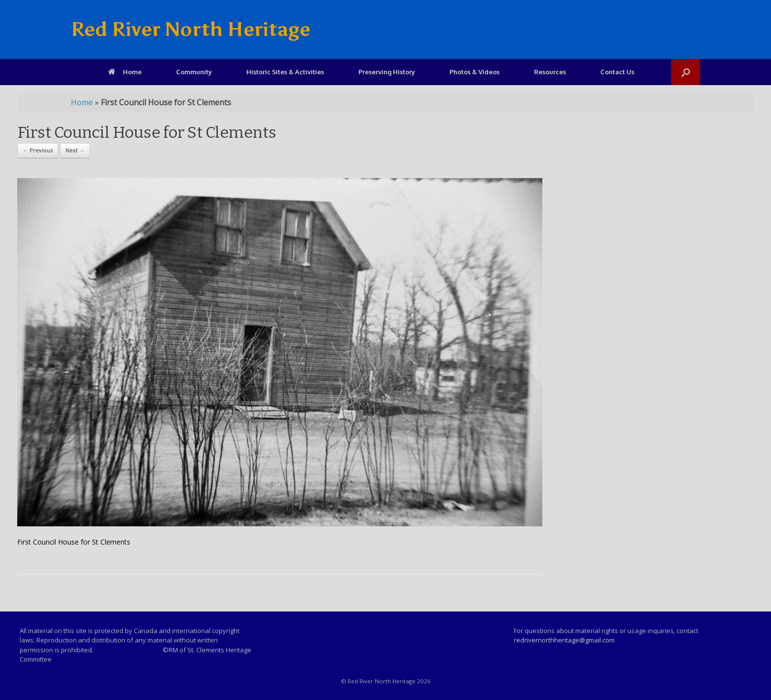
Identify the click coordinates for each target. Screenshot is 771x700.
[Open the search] (686, 72)
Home (125, 72)
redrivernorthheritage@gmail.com (564, 640)
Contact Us (617, 72)
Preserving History (387, 72)
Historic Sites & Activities (285, 72)
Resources (550, 72)
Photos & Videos (474, 72)
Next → (75, 150)
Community (194, 72)
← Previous (38, 150)
